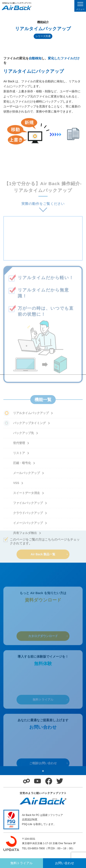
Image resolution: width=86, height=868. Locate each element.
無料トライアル (43, 711)
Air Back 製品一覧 (43, 555)
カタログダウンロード (43, 647)
